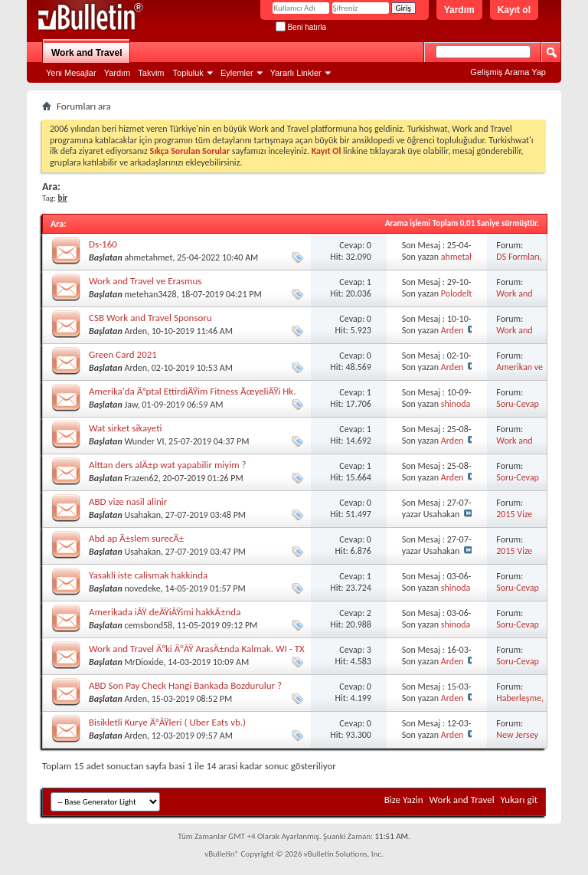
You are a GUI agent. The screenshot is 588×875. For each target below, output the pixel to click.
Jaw (131, 405)
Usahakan (142, 515)
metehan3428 (150, 294)
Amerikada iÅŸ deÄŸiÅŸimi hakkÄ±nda (165, 612)
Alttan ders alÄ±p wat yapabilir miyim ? (168, 465)
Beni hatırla (301, 27)
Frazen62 (141, 478)
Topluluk (188, 73)
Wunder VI (144, 441)
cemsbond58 (148, 625)
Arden (136, 331)
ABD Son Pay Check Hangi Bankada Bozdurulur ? (185, 685)
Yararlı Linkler (296, 73)
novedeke (142, 588)
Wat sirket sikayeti (125, 428)
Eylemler (237, 73)
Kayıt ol (514, 10)
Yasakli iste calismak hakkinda (148, 575)
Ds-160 (103, 244)
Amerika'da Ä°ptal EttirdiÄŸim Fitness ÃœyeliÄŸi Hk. (193, 391)
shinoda (456, 404)
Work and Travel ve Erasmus (145, 281)
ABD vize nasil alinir (128, 501)
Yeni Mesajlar (71, 73)
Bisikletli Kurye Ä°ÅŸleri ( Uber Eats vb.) (167, 722)
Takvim (151, 73)
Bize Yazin (404, 800)
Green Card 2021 (123, 354)
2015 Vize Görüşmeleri (519, 520)
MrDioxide (144, 662)
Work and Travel (87, 53)
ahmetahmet (148, 257)
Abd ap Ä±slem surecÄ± (136, 538)
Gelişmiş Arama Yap (508, 72)
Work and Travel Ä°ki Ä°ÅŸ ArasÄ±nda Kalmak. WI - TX (197, 649)
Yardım (459, 10)
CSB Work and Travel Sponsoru (150, 318)
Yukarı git (519, 800)
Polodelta (459, 293)
